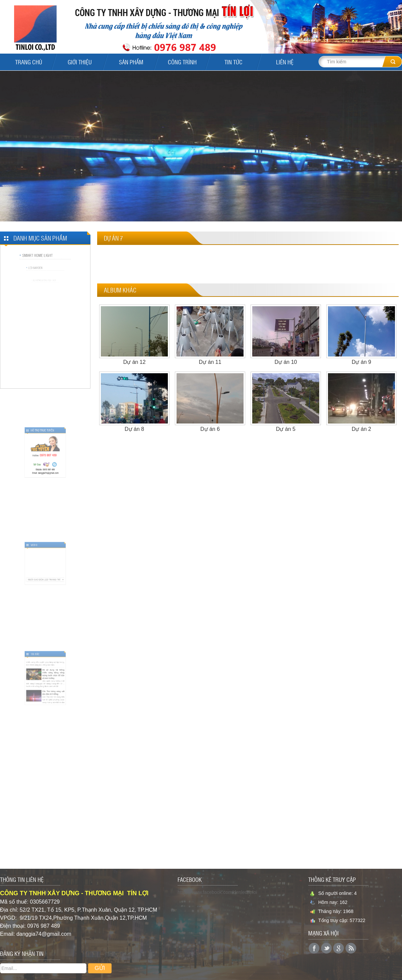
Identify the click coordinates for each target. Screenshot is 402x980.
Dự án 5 (286, 429)
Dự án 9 (361, 362)
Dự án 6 (210, 429)
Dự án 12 (135, 362)
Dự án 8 (134, 429)
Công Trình (182, 62)
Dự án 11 (210, 362)
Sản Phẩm (131, 62)
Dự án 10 (286, 362)
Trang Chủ (29, 62)
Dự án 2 (361, 429)
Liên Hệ (285, 62)
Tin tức (233, 62)
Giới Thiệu (80, 62)
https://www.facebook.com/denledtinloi (217, 892)
